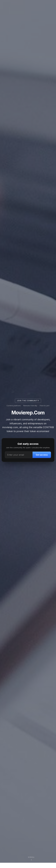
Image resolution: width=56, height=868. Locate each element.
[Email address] (19, 455)
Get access (42, 455)
